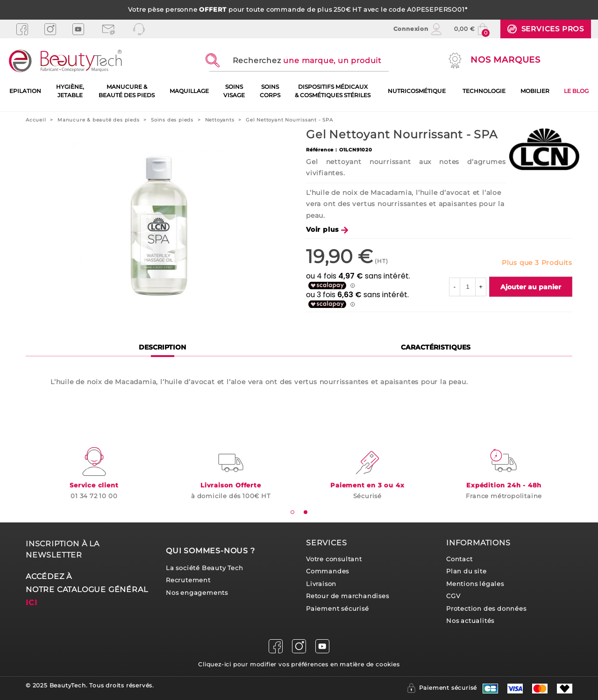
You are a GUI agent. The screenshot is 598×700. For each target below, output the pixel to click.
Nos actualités (470, 621)
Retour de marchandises (348, 596)
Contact (459, 559)
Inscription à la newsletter (63, 549)
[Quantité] (468, 287)
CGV (453, 596)
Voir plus (327, 229)
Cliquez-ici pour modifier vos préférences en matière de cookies (299, 664)
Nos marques (494, 61)
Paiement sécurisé (338, 609)
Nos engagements (197, 593)
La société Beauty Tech (205, 568)
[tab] (292, 512)
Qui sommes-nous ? (210, 551)
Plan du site (466, 571)
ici (31, 603)
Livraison (321, 584)
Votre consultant (334, 559)
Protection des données (486, 609)
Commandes (327, 571)
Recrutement (188, 580)
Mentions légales (475, 584)
